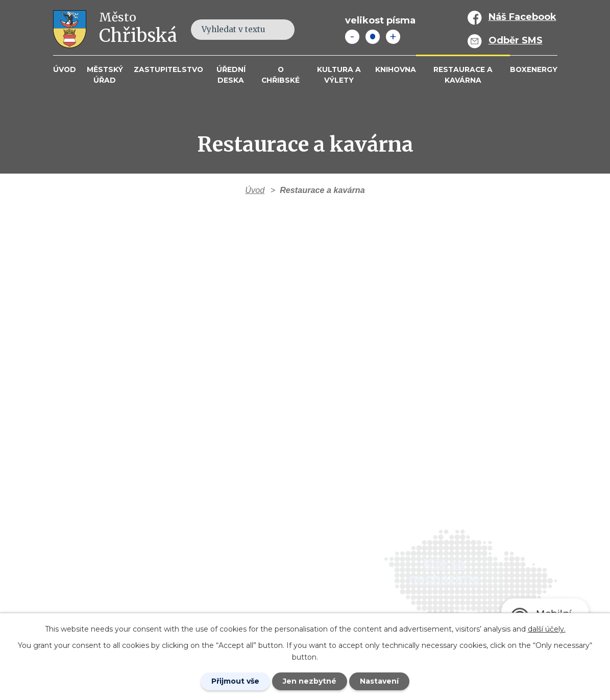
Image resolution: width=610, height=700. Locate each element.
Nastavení (379, 681)
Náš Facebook (522, 17)
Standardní (373, 37)
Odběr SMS (516, 40)
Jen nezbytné (310, 681)
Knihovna (396, 69)
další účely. (547, 629)
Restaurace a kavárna (463, 75)
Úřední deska (231, 75)
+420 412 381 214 (252, 552)
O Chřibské (280, 75)
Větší (393, 37)
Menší (352, 37)
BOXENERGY (534, 69)
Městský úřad (105, 75)
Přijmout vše (235, 681)
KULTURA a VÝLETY (339, 75)
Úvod (65, 69)
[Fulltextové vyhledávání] (243, 30)
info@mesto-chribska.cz (270, 582)
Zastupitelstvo (168, 69)
